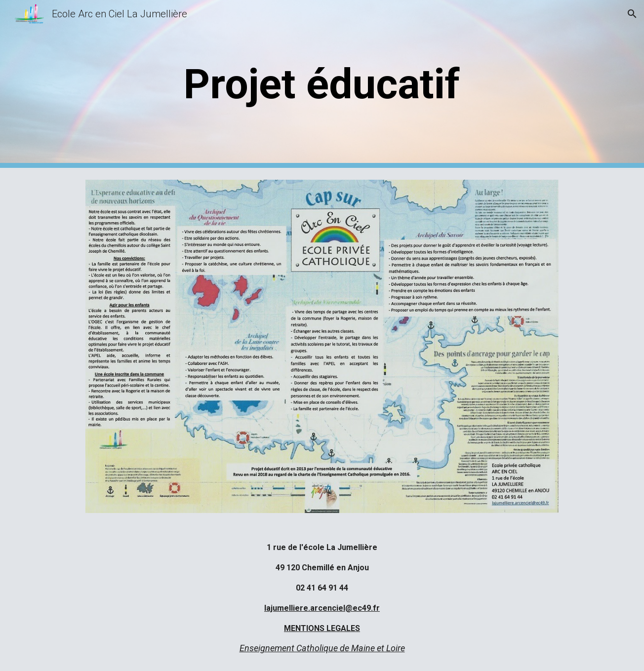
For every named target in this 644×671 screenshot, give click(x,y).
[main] (322, 84)
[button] (632, 14)
